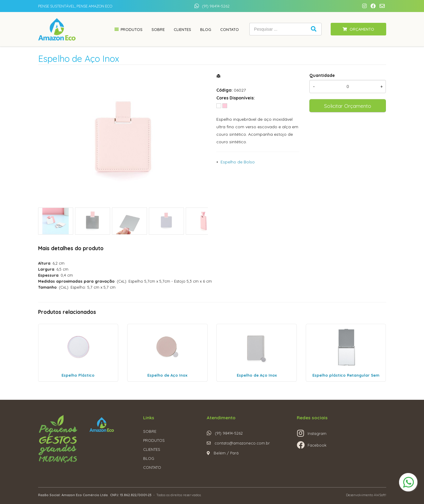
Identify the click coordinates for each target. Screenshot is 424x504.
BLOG (149, 458)
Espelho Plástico (78, 375)
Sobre (158, 29)
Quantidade (322, 75)
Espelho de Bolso (238, 162)
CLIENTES (152, 449)
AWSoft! (380, 495)
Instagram (317, 433)
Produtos (132, 29)
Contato (230, 29)
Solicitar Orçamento (348, 106)
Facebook (317, 445)
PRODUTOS (154, 440)
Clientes (182, 29)
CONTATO (152, 467)
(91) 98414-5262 (216, 6)
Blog (206, 29)
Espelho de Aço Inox (167, 375)
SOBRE (150, 431)
